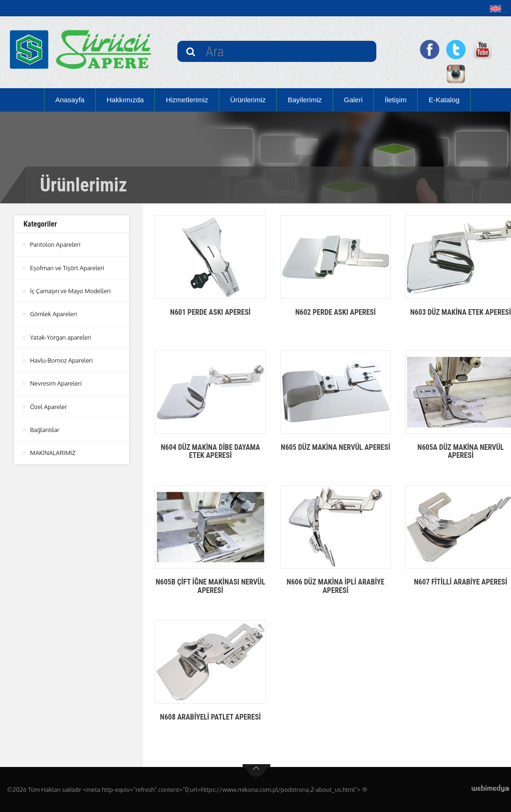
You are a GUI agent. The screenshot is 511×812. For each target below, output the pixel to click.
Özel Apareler (49, 405)
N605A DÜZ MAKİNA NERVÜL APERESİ (461, 452)
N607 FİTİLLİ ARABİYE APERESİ (461, 582)
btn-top (256, 771)
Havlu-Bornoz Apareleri (62, 359)
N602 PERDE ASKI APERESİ (335, 312)
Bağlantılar (45, 428)
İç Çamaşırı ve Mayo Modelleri (71, 290)
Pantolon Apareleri (56, 244)
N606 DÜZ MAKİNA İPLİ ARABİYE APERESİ (336, 586)
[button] (498, 8)
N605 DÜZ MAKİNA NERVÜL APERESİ (336, 452)
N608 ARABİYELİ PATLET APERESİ (210, 717)
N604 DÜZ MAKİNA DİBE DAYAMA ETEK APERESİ (210, 452)
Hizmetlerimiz (187, 100)
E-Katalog (444, 100)
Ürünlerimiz (248, 100)
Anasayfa (70, 100)
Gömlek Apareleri (54, 313)
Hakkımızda (125, 100)
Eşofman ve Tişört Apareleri (68, 267)
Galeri (353, 100)
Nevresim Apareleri (56, 382)
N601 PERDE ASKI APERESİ (210, 312)
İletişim (396, 100)
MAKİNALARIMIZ (53, 451)
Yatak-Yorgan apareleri (61, 336)
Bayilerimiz (305, 100)
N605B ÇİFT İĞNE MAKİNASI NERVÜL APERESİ (210, 586)
